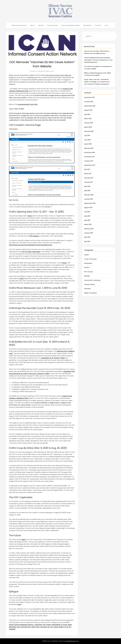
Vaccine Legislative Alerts (71, 25)
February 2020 (89, 131)
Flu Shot (87, 267)
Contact (98, 25)
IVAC (52, 71)
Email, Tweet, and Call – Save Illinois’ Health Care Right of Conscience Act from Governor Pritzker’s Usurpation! (97, 82)
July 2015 (87, 212)
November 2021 (89, 97)
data (24, 540)
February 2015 (89, 229)
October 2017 (89, 161)
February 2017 (89, 178)
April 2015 (87, 220)
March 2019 (88, 144)
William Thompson (90, 293)
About (33, 25)
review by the (67, 396)
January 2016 (89, 199)
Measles (87, 276)
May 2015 (87, 216)
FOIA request (34, 236)
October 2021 (89, 102)
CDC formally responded (31, 252)
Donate (41, 25)
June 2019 (87, 140)
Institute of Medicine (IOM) (19, 398)
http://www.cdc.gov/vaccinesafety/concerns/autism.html (31, 245)
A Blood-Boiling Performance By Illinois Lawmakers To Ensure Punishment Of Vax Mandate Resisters (98, 60)
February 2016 (89, 195)
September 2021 (90, 106)
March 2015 (88, 224)
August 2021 (88, 110)
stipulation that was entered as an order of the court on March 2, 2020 (42, 372)
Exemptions (88, 263)
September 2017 (90, 165)
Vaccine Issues (52, 25)
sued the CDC (62, 351)
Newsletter (88, 25)
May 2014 (87, 237)
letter (30, 216)
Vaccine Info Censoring (92, 280)
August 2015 (88, 207)
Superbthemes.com (72, 641)
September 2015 (90, 203)
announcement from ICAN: (28, 104)
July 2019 (87, 135)
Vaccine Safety (89, 284)
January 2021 (88, 123)
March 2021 (88, 119)
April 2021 (87, 114)
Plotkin (62, 358)
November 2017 (89, 157)
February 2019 (89, 148)
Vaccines (87, 289)
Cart (106, 25)
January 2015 (89, 233)
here (19, 604)
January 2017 (89, 182)
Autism (87, 255)
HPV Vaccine (88, 272)
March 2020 (88, 127)
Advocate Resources (19, 25)
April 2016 (87, 191)
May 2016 (87, 186)
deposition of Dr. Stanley (51, 358)
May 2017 (87, 169)
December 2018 (89, 152)
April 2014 (87, 241)
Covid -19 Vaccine (90, 259)
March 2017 (88, 174)
